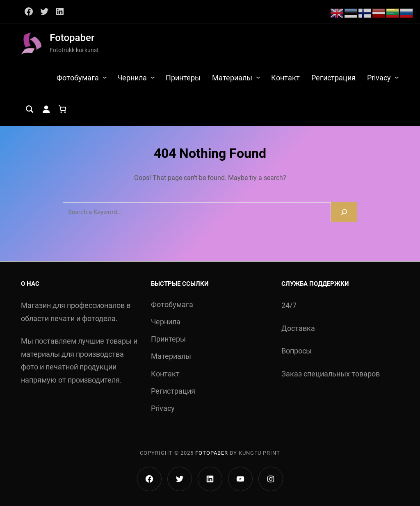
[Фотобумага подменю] (105, 77)
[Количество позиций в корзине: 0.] (62, 109)
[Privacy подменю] (397, 77)
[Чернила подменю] (153, 77)
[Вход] (46, 109)
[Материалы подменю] (258, 77)
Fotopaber (72, 38)
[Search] (344, 212)
